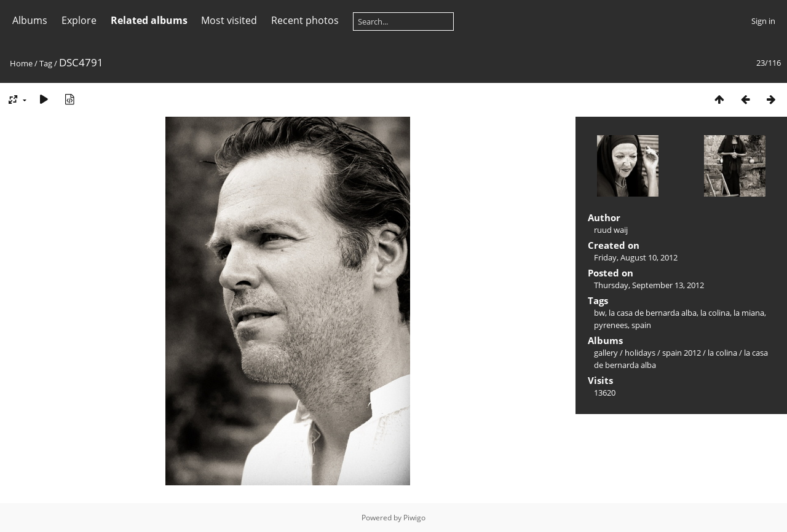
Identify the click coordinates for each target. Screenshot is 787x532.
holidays (640, 353)
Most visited (229, 20)
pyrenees (611, 325)
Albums (30, 20)
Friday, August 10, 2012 (636, 257)
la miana (749, 313)
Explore (79, 20)
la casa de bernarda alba (653, 313)
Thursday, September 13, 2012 (649, 285)
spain (641, 325)
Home (21, 63)
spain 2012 (682, 353)
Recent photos (305, 20)
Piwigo (414, 518)
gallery (606, 353)
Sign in (763, 21)
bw (599, 313)
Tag (46, 63)
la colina (715, 313)
